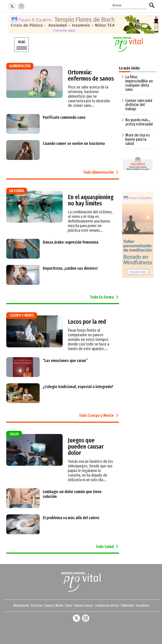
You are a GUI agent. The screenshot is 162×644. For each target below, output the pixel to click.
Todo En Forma (102, 297)
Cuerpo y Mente (54, 605)
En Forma (37, 605)
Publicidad (127, 605)
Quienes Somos (84, 605)
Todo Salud (105, 547)
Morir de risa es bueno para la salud (137, 139)
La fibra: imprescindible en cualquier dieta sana (139, 83)
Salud (68, 605)
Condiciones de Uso (107, 605)
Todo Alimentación (98, 172)
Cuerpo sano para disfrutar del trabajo (139, 105)
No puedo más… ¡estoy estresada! (139, 122)
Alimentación (21, 605)
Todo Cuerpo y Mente (96, 415)
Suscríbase (142, 605)
